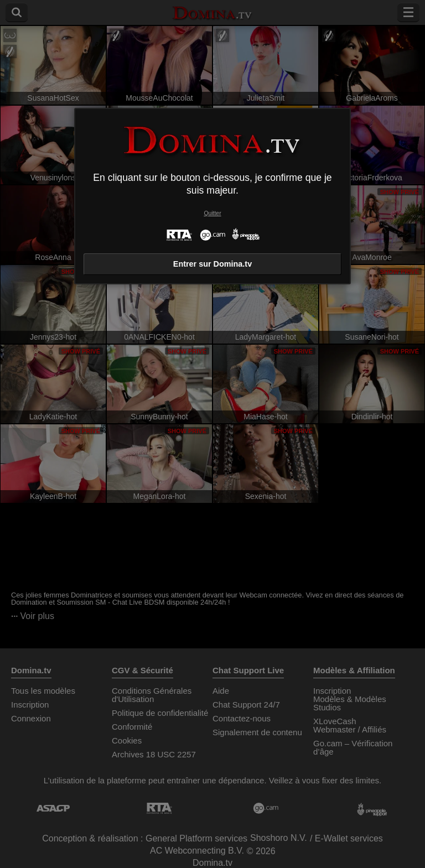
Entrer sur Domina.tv (212, 264)
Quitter (212, 213)
